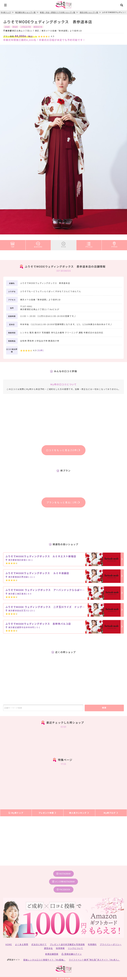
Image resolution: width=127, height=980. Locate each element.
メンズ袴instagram (63, 881)
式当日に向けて (39, 944)
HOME (9, 944)
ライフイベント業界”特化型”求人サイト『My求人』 (94, 960)
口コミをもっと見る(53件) (64, 450)
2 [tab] (63, 237)
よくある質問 (22, 944)
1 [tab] (59, 237)
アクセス (114, 244)
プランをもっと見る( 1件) (63, 502)
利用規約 (92, 944)
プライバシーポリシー (111, 944)
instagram (63, 874)
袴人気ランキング (79, 813)
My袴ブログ (111, 813)
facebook (63, 889)
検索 (104, 708)
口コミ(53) (38, 244)
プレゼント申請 (48, 813)
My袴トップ (16, 813)
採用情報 (60, 948)
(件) (40, 350)
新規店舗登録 (52, 954)
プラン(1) (89, 244)
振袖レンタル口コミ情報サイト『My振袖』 (44, 960)
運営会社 (48, 948)
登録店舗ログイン (72, 954)
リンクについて (75, 948)
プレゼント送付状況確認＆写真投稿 (67, 944)
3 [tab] (68, 237)
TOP (13, 244)
